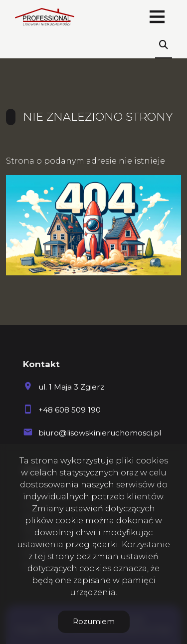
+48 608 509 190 (70, 410)
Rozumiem (94, 621)
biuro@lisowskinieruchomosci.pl (100, 433)
